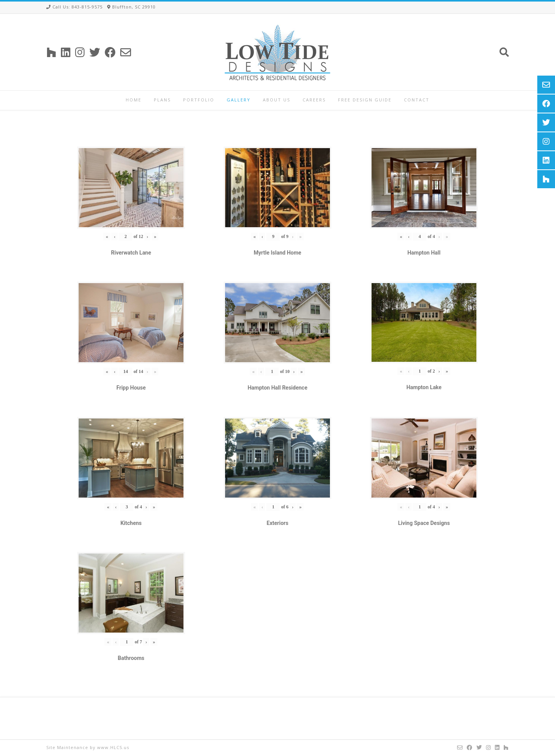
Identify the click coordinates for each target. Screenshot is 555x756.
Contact (417, 100)
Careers (314, 100)
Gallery (239, 100)
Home (134, 100)
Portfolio (199, 100)
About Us (277, 100)
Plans (162, 100)
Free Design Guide (365, 100)
